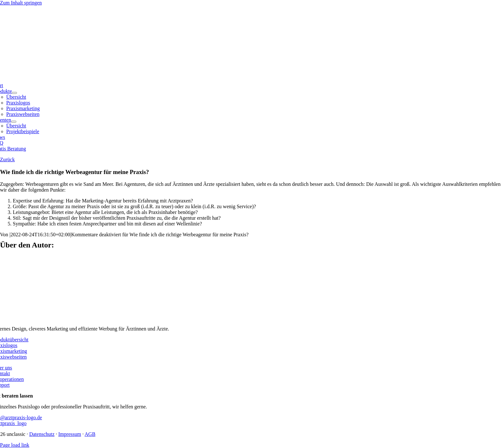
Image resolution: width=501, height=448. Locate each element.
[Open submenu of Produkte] (14, 93)
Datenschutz (42, 434)
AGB (90, 434)
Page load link (15, 445)
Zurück (7, 159)
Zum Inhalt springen (21, 3)
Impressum (70, 434)
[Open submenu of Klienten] (14, 122)
